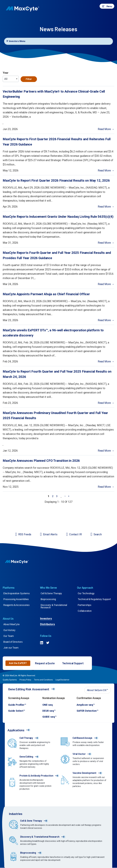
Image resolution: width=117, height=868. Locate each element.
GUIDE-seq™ (49, 717)
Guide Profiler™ (17, 705)
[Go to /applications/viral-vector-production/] (85, 760)
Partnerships (85, 605)
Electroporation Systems (17, 593)
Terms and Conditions (43, 680)
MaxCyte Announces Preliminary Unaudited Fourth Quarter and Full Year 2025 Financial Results (55, 415)
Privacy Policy (25, 680)
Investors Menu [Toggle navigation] (16, 41)
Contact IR (75, 534)
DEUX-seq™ (49, 711)
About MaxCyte (12, 624)
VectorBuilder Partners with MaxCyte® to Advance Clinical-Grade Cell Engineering (54, 94)
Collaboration (85, 611)
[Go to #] (42, 643)
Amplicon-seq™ (86, 705)
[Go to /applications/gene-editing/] (32, 763)
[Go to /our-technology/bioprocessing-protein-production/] (59, 857)
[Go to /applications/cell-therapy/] (32, 744)
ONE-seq (48, 705)
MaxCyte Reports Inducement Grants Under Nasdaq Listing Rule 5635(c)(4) (58, 217)
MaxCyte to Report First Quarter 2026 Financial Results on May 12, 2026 (56, 181)
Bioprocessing (48, 599)
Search (98, 534)
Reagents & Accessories (16, 605)
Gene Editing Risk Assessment (29, 689)
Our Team (9, 636)
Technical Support (73, 663)
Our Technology (86, 593)
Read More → (106, 129)
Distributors (48, 624)
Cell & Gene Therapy (51, 593)
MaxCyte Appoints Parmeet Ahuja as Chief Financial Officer (46, 294)
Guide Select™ (17, 711)
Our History (9, 630)
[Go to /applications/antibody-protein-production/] (32, 783)
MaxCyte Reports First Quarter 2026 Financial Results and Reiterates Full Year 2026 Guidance (57, 142)
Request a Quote (45, 663)
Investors (46, 619)
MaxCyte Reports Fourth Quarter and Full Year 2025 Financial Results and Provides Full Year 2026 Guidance (57, 255)
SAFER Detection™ (87, 711)
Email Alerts (50, 534)
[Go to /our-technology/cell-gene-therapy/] (59, 825)
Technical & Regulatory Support (94, 599)
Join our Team (11, 648)
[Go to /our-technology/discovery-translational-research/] (59, 841)
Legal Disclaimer (63, 680)
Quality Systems (10, 680)
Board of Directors (13, 642)
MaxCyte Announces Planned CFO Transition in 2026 (41, 461)
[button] (107, 6)
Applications (16, 730)
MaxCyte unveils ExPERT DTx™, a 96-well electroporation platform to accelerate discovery (53, 333)
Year (6, 73)
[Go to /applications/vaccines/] (85, 780)
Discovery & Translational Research (54, 606)
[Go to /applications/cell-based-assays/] (85, 742)
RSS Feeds (25, 534)
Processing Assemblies (16, 599)
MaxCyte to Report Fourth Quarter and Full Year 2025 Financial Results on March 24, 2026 (57, 374)
